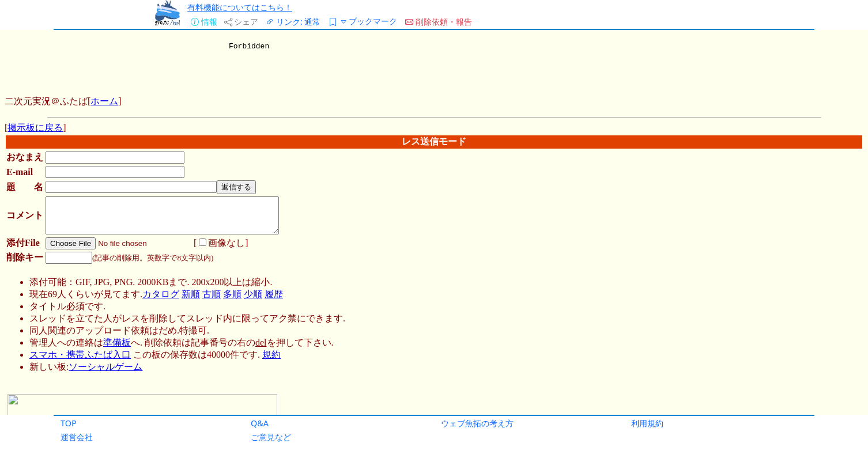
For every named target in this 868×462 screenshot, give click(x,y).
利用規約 (647, 423)
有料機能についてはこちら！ (240, 7)
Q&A (260, 423)
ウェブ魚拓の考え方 (477, 423)
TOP (69, 423)
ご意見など (271, 437)
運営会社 (77, 437)
